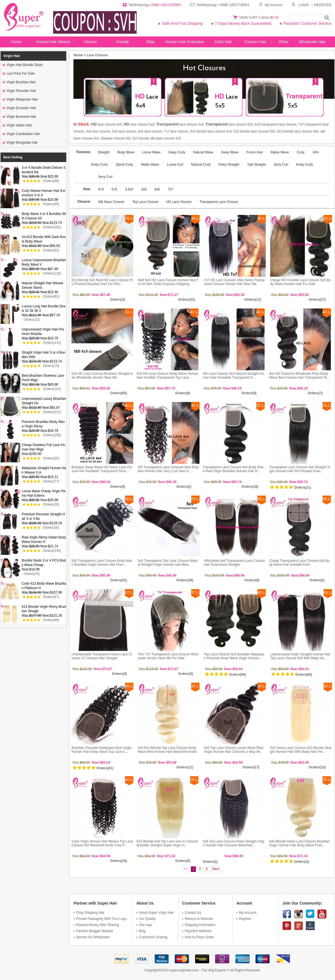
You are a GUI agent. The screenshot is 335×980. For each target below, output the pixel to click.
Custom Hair (255, 42)
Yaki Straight (256, 165)
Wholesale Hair (312, 42)
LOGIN (304, 5)
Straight (104, 152)
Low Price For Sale (19, 73)
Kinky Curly (305, 165)
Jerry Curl (281, 165)
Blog (141, 931)
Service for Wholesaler (92, 937)
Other (283, 42)
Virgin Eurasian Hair (19, 108)
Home (16, 42)
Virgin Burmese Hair (19, 117)
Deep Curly (177, 152)
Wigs (150, 42)
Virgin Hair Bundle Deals (23, 65)
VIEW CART (249, 18)
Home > (80, 55)
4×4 (101, 189)
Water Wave (150, 165)
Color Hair (223, 42)
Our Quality (146, 919)
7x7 (170, 189)
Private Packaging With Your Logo (100, 919)
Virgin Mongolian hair (20, 143)
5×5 (115, 189)
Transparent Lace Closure (219, 202)
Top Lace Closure (145, 202)
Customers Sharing (152, 937)
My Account (270, 5)
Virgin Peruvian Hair (19, 91)
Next (216, 869)
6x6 (157, 189)
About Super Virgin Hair (155, 913)
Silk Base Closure (111, 202)
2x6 (144, 189)
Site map (144, 925)
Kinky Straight (229, 165)
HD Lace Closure (179, 202)
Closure (90, 42)
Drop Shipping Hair (89, 913)
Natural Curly (201, 165)
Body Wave (126, 152)
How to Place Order (198, 937)
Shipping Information (199, 925)
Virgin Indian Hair (17, 125)
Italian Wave (280, 152)
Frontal (122, 42)
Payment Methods (197, 931)
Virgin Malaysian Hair (20, 99)
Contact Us (192, 913)
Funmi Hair (255, 152)
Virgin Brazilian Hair (19, 82)
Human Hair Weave (53, 42)
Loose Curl (175, 165)
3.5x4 (129, 189)
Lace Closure (97, 55)
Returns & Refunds (198, 919)
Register (244, 919)
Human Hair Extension (185, 42)
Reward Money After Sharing (96, 925)
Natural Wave (203, 152)
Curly (301, 152)
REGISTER (323, 5)
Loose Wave (151, 152)
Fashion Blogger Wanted (93, 931)
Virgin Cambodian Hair (21, 134)
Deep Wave (230, 152)
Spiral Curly (124, 165)
